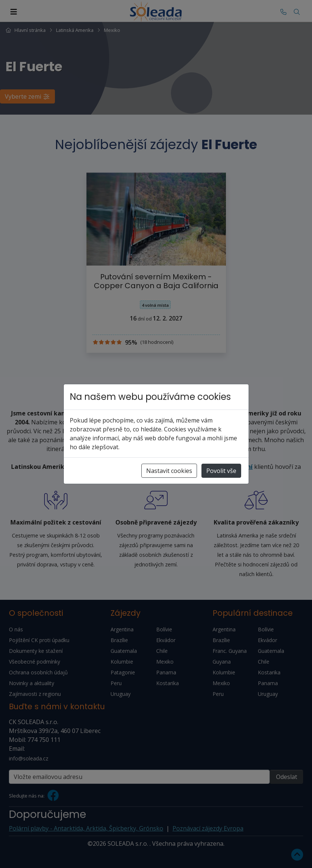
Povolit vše (221, 471)
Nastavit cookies (169, 471)
